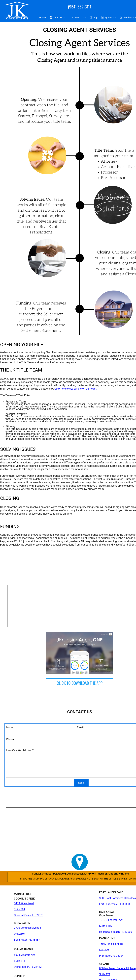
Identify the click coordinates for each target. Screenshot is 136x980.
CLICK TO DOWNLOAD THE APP (80, 683)
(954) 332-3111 (80, 7)
